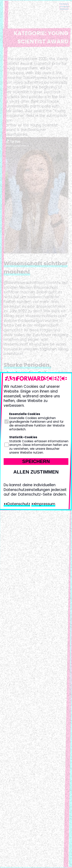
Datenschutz (19, 504)
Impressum (45, 504)
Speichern (36, 461)
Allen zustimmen (36, 472)
